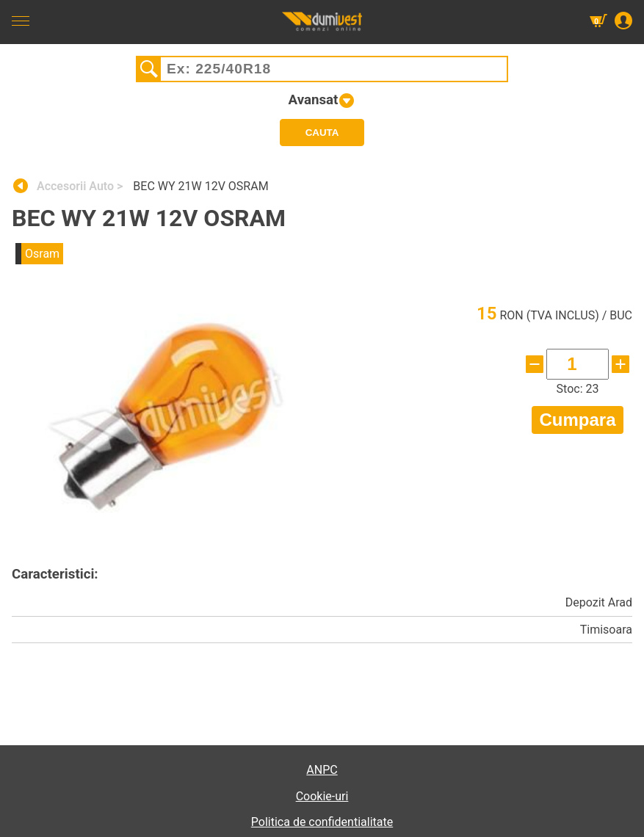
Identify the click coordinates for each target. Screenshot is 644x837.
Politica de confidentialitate (322, 822)
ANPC (322, 770)
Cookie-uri (322, 796)
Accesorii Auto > (81, 186)
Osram (42, 254)
